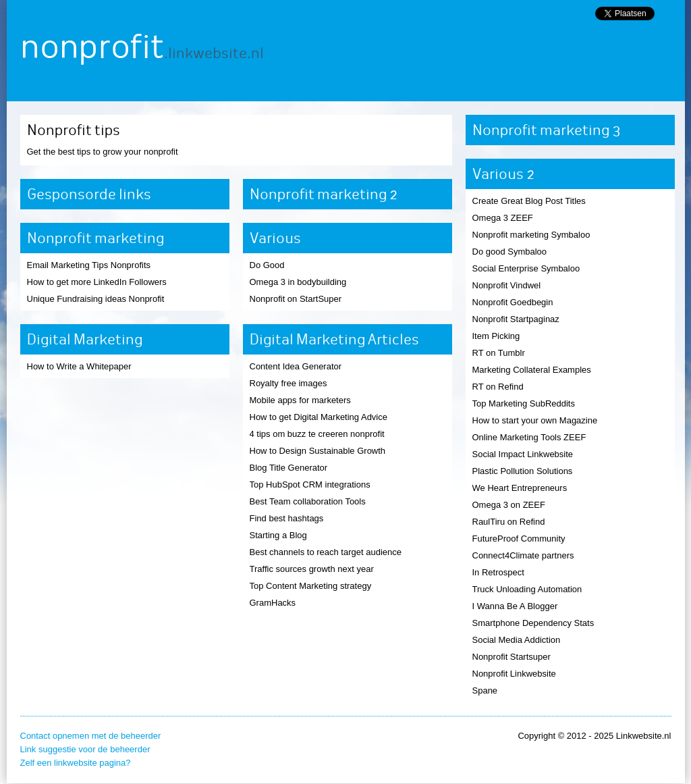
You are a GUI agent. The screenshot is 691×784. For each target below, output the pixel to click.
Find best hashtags (287, 518)
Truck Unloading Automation (527, 589)
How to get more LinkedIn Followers (97, 282)
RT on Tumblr (499, 353)
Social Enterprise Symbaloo (526, 268)
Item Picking (496, 336)
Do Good (267, 265)
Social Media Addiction (517, 640)
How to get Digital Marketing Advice (319, 417)
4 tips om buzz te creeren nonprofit (317, 434)
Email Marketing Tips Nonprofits (89, 265)
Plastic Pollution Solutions (523, 471)
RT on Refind (498, 387)
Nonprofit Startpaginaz (516, 319)
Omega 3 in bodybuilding (298, 282)
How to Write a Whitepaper (79, 366)
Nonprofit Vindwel (507, 285)
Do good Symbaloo (510, 252)
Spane (485, 690)
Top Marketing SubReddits (524, 403)
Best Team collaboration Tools (308, 501)
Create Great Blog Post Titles (529, 201)
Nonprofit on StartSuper (296, 299)
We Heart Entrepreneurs (520, 488)
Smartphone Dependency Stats (533, 623)
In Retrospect (498, 572)
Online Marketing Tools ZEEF (529, 437)
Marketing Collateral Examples (532, 370)
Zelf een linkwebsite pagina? (76, 763)
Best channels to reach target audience (326, 552)
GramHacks (273, 603)
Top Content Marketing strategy (311, 586)
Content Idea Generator (296, 366)
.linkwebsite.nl (214, 53)
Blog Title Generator (289, 468)
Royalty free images (288, 383)
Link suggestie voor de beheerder (85, 749)
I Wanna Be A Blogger (515, 606)
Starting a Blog (278, 535)
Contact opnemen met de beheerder (91, 736)
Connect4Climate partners (523, 555)
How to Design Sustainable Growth (318, 451)
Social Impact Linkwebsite (523, 454)
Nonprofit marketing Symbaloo (531, 235)
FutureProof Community (519, 539)
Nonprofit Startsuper (512, 657)
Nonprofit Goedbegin (513, 302)
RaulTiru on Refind (509, 522)
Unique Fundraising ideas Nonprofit (96, 299)
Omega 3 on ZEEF (509, 505)
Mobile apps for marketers (300, 400)
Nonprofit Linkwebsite (514, 674)
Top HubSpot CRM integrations (310, 485)
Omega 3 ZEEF (503, 218)
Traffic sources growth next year (312, 569)
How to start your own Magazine (535, 420)
